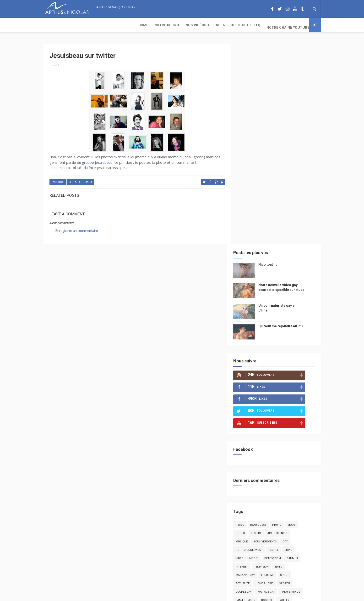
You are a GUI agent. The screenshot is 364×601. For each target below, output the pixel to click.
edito (286, 364)
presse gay (279, 448)
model (261, 356)
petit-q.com (280, 356)
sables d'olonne (255, 456)
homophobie (272, 381)
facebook (58, 180)
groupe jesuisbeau (97, 160)
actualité (250, 381)
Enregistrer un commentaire (77, 229)
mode (299, 323)
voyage (302, 423)
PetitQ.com (295, 456)
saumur (300, 356)
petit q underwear (256, 348)
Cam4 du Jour (253, 398)
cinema (277, 440)
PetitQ (248, 331)
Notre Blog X (75, 25)
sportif (292, 381)
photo (284, 323)
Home (52, 25)
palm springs (298, 390)
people (281, 348)
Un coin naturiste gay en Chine (281, 568)
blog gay (269, 406)
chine (296, 348)
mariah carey (253, 423)
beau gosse (266, 323)
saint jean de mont (280, 465)
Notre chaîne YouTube (196, 25)
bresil (247, 431)
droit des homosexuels (260, 415)
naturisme (285, 431)
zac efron (250, 406)
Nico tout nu (275, 62)
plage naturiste (255, 440)
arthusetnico (285, 331)
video (247, 356)
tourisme (275, 373)
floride (264, 331)
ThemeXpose (173, 595)
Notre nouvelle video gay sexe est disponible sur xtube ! (289, 87)
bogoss (274, 398)
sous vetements (273, 339)
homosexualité (254, 448)
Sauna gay (250, 473)
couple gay (251, 390)
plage (277, 456)
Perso (247, 323)
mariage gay (274, 390)
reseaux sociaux (80, 180)
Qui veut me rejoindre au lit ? (288, 124)
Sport (292, 373)
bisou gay (264, 431)
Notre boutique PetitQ (146, 25)
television (269, 364)
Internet (249, 364)
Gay (293, 339)
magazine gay (253, 373)
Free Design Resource (201, 595)
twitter (291, 398)
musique (249, 339)
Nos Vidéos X (106, 25)
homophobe (252, 465)
